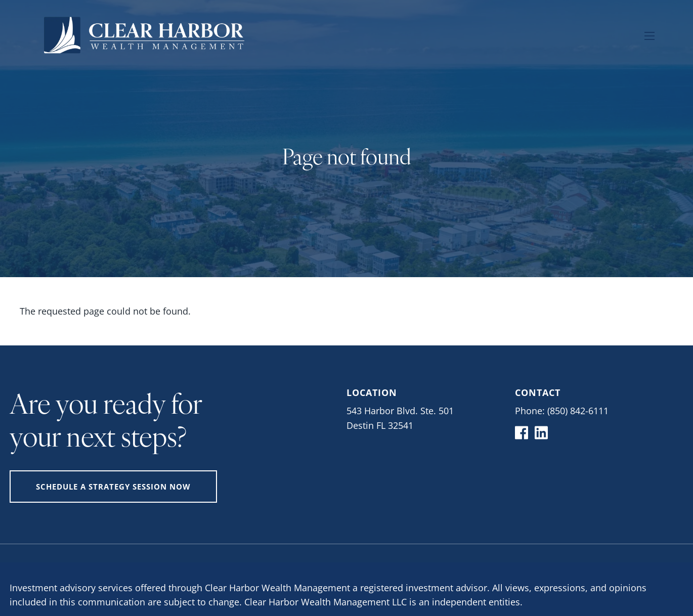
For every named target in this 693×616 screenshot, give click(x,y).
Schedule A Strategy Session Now (113, 487)
